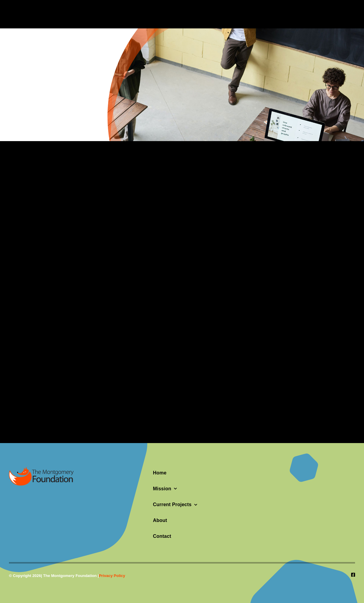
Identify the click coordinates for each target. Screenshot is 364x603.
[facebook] (353, 575)
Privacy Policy (112, 576)
